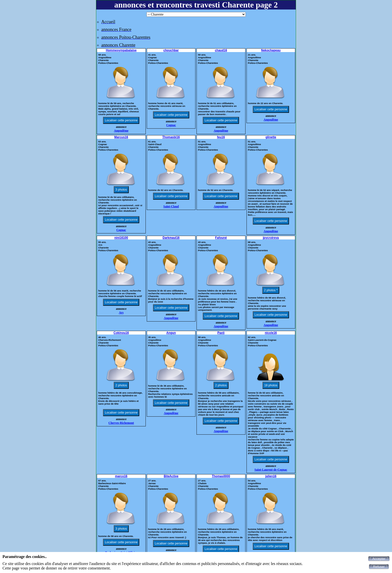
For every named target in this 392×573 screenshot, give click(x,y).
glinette (271, 137)
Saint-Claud (171, 206)
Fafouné (221, 238)
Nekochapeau (271, 50)
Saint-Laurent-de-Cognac (271, 470)
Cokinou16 (121, 333)
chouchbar (171, 50)
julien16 (271, 476)
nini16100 (121, 238)
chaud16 (221, 50)
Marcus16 (121, 137)
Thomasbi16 (171, 137)
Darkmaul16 (171, 238)
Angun (171, 333)
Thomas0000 (221, 476)
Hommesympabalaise (121, 50)
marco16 (121, 476)
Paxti (221, 333)
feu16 (221, 137)
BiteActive (171, 476)
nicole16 (271, 333)
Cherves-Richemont (121, 423)
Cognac (171, 125)
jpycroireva (271, 238)
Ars (121, 313)
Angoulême (121, 131)
